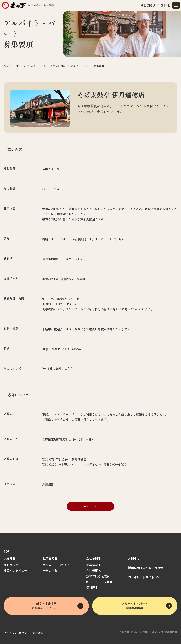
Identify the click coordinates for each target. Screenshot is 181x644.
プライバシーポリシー (16, 633)
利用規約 (38, 633)
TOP (7, 551)
